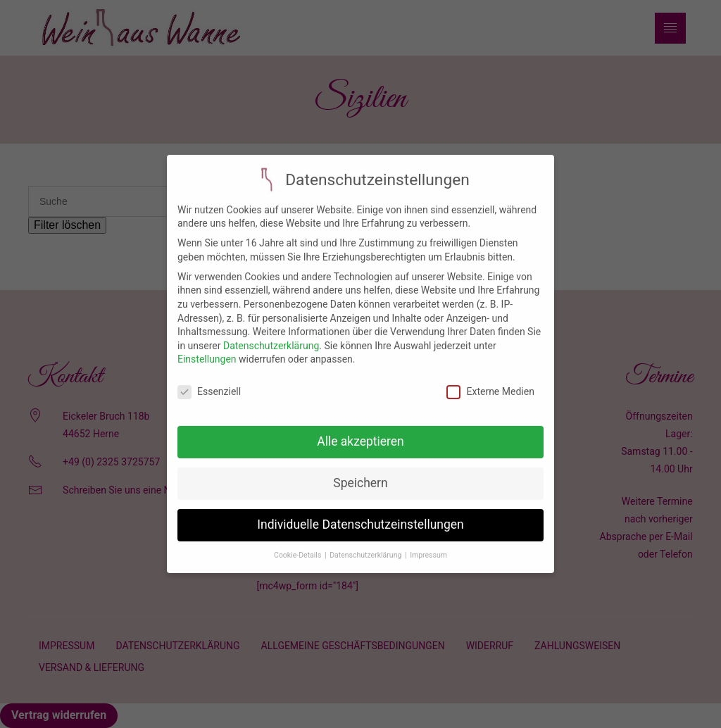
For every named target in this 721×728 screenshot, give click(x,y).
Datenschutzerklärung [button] (366, 545)
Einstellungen (207, 349)
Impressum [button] (428, 545)
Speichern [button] (360, 473)
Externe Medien (490, 382)
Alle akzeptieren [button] (360, 432)
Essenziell (209, 382)
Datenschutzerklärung (271, 335)
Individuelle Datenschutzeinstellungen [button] (360, 515)
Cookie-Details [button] (299, 545)
